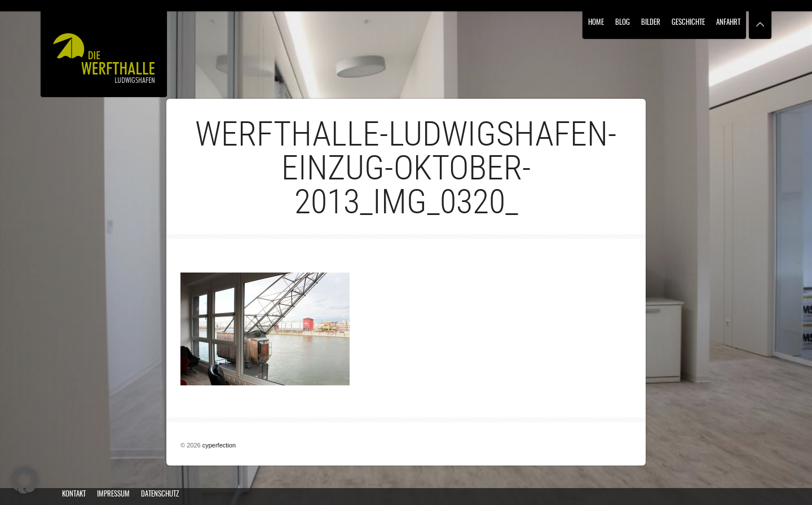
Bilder (651, 23)
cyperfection (219, 445)
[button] (25, 480)
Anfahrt (728, 23)
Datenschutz (160, 495)
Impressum (113, 495)
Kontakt (74, 495)
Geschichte (688, 23)
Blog (623, 23)
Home (596, 23)
